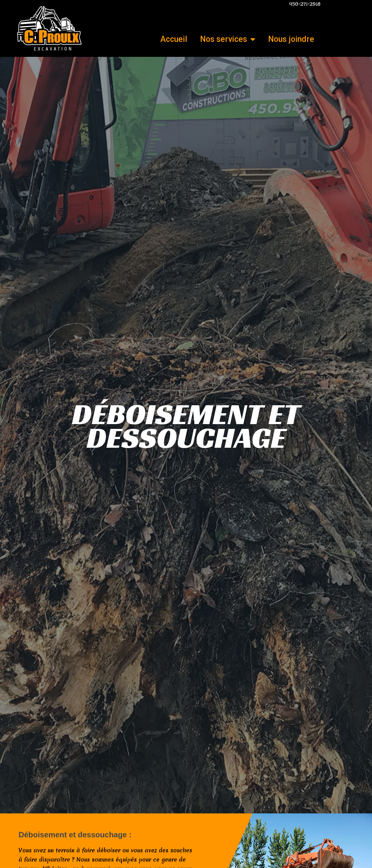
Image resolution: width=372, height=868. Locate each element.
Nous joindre (291, 39)
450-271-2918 (305, 4)
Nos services (228, 39)
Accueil (174, 39)
